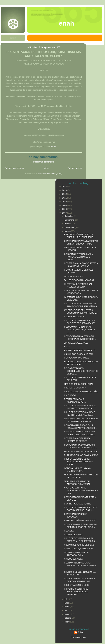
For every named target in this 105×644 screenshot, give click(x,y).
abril (67, 610)
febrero (68, 618)
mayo (67, 607)
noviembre (70, 220)
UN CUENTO (70, 395)
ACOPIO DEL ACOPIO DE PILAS (79, 545)
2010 (65, 201)
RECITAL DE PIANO (73, 535)
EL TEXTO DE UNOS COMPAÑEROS (81, 455)
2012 (65, 194)
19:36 (54, 147)
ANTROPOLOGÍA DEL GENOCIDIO (80, 520)
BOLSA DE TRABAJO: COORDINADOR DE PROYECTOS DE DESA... (81, 371)
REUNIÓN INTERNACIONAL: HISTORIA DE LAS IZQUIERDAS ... (80, 565)
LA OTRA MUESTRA (73, 276)
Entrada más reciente (15, 168)
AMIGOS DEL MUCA (73, 559)
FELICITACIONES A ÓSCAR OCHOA (81, 451)
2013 (65, 190)
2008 (65, 209)
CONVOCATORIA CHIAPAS (77, 358)
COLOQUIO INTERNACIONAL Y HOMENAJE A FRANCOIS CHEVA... (79, 257)
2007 (65, 213)
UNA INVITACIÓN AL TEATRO (78, 504)
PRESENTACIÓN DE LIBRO (77, 585)
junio (67, 603)
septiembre (70, 227)
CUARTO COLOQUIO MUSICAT (79, 549)
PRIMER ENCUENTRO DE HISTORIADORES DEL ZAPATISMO (76, 592)
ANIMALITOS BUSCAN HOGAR (78, 354)
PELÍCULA (69, 531)
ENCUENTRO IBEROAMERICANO (80, 350)
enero (68, 622)
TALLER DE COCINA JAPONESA (79, 280)
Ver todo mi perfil (79, 637)
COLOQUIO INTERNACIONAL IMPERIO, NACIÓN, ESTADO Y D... (80, 330)
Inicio (46, 168)
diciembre (69, 216)
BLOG (67, 347)
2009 (65, 205)
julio (67, 599)
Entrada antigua (75, 168)
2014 (65, 186)
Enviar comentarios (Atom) (50, 174)
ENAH (66, 23)
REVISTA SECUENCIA (74, 317)
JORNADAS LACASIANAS (76, 343)
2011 (65, 198)
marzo (68, 614)
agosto (68, 231)
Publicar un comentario (44, 162)
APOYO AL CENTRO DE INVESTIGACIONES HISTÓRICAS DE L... (81, 490)
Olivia (81, 632)
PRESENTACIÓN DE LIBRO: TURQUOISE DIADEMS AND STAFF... (78, 462)
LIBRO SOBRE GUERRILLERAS (79, 384)
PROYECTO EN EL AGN (75, 388)
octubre (68, 224)
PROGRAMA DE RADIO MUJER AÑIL (81, 392)
